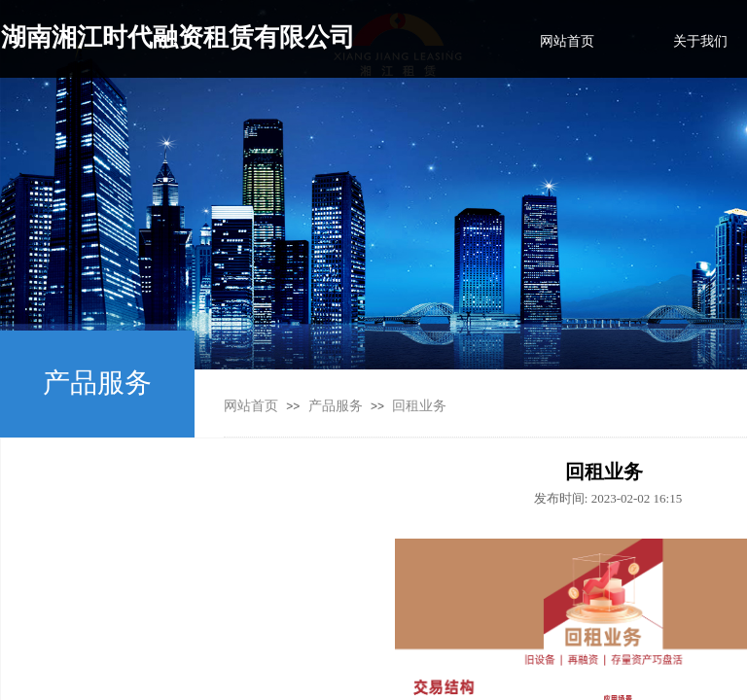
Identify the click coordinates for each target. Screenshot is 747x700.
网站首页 (251, 406)
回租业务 (419, 406)
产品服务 (336, 406)
